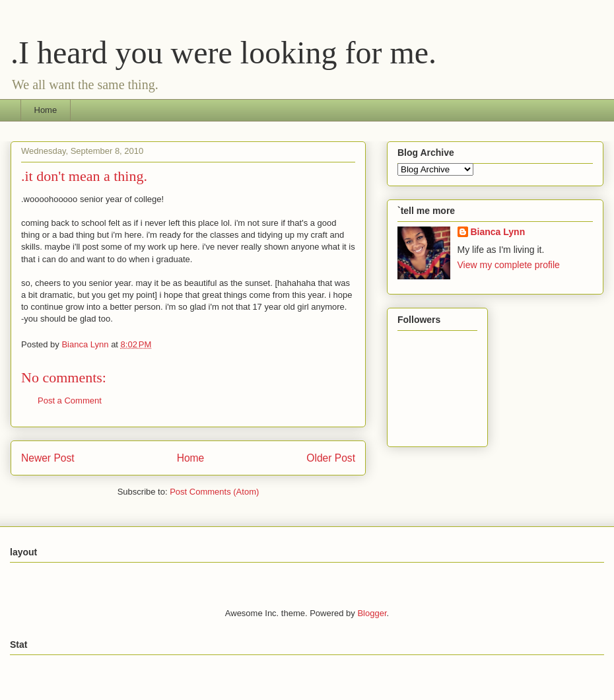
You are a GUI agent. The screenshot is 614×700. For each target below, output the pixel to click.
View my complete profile (509, 265)
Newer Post (48, 458)
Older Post (331, 458)
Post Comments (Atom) (214, 492)
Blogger (372, 613)
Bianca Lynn (498, 232)
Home (46, 110)
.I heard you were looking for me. (223, 52)
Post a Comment (70, 401)
